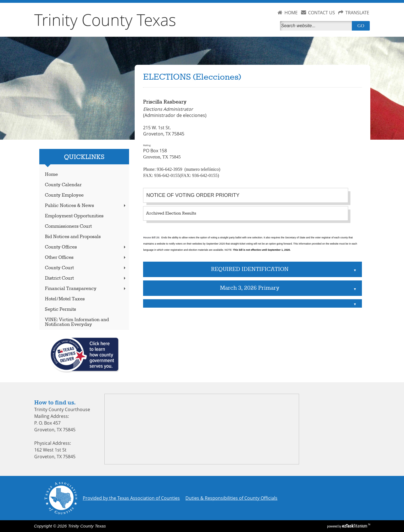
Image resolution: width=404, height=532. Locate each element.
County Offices (86, 247)
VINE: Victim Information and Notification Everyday (77, 322)
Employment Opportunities (74, 216)
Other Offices (86, 258)
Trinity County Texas (105, 20)
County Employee (64, 195)
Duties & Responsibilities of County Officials (231, 498)
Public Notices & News (86, 206)
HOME (291, 13)
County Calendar (63, 185)
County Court (86, 268)
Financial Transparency (86, 289)
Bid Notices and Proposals (73, 237)
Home (51, 175)
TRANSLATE (357, 13)
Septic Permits (60, 309)
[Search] (317, 26)
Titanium (355, 526)
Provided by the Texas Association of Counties (131, 498)
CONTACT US (322, 13)
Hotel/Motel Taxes (65, 299)
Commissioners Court (68, 226)
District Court (86, 278)
